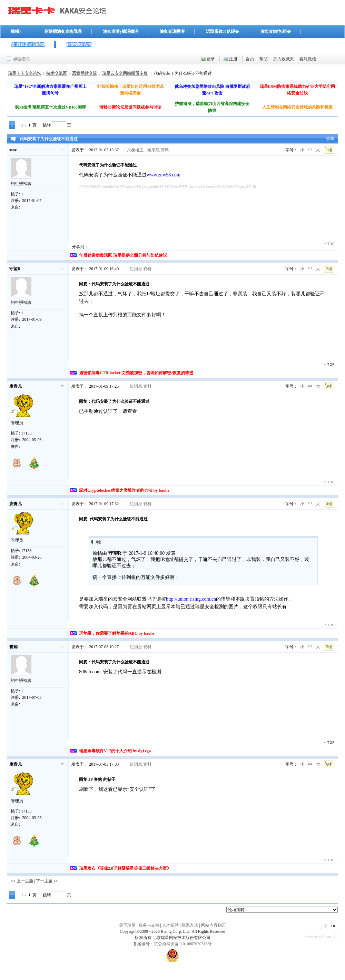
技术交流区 (57, 73)
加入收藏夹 (284, 59)
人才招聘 (170, 925)
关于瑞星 (127, 925)
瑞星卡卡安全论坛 (24, 73)
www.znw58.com (164, 175)
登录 (210, 59)
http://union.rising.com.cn (191, 599)
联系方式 (190, 925)
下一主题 (44, 881)
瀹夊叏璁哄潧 (172, 31)
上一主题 (25, 881)
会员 (250, 59)
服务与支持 (149, 925)
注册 (233, 59)
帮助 (264, 59)
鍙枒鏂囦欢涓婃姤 (28, 44)
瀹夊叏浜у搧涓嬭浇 (121, 31)
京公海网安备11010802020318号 (183, 944)
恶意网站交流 (85, 73)
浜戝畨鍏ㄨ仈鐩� (223, 31)
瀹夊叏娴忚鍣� (276, 31)
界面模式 (21, 59)
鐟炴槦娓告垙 (79, 44)
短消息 (154, 150)
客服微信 (308, 59)
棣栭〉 (17, 31)
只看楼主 (135, 150)
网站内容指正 (214, 925)
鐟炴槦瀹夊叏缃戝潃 (63, 31)
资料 (165, 150)
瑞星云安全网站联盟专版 (125, 73)
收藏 (330, 139)
